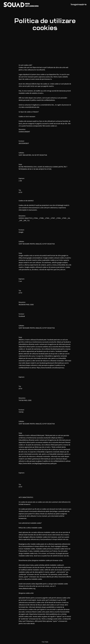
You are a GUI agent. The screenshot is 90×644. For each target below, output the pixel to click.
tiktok (45, 642)
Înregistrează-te (79, 5)
